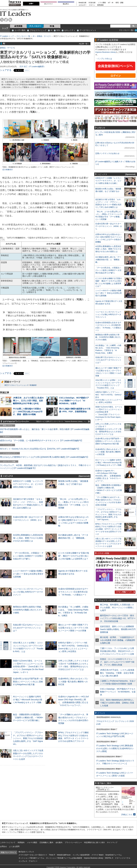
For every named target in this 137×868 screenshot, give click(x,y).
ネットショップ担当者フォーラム (31, 858)
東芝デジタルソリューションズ (16, 385)
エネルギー (83, 5)
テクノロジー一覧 (23, 36)
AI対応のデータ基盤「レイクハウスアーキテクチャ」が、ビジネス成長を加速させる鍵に (28, 484)
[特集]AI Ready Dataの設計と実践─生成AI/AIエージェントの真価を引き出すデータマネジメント (115, 562)
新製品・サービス (44, 36)
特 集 (52, 26)
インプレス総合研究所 (81, 855)
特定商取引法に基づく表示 (94, 842)
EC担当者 (92, 3)
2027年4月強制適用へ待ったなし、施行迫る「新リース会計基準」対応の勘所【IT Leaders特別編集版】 (45, 431)
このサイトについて (8, 842)
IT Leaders (15, 13)
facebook (6, 20)
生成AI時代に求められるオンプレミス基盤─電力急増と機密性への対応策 (73, 681)
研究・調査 (120, 3)
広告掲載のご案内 (46, 842)
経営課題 (18, 26)
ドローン (92, 5)
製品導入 (66, 4)
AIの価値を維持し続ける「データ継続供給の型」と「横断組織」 (108, 260)
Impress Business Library (106, 52)
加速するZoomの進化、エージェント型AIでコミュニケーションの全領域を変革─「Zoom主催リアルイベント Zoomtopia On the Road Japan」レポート (28, 666)
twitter (2, 20)
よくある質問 (14, 846)
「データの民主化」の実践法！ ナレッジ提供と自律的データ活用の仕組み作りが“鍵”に (28, 556)
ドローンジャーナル (123, 858)
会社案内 (59, 842)
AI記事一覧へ (84, 44)
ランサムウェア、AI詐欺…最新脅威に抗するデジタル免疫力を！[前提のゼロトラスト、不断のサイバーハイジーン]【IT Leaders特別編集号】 (45, 467)
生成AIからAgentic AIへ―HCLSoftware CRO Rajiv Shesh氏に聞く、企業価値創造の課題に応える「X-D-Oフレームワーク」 (108, 476)
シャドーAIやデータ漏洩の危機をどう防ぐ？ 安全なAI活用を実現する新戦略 (28, 574)
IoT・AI (111, 3)
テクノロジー (35, 26)
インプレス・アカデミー (28, 861)
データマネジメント (88, 30)
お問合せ (3, 846)
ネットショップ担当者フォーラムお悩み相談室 (64, 858)
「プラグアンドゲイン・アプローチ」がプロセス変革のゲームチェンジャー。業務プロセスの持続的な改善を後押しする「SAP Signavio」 (28, 738)
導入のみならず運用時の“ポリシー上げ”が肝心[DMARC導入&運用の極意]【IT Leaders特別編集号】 (45, 457)
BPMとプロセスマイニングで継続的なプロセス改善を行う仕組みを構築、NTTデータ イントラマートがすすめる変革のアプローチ (108, 529)
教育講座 (100, 5)
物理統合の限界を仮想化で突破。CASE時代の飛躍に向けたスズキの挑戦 (28, 610)
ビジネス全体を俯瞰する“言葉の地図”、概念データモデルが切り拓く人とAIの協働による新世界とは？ (74, 556)
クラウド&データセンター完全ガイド (33, 855)
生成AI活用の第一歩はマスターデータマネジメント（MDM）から (109, 226)
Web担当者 (83, 3)
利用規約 (21, 842)
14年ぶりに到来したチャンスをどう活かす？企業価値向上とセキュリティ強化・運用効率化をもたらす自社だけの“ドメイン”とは (108, 429)
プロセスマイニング (38, 30)
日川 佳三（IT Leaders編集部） (33, 66)
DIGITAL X (109, 858)
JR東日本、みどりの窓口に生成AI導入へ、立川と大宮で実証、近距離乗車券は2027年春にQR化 (28, 401)
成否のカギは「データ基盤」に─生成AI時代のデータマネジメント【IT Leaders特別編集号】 (42, 440)
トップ (5, 28)
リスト (27, 70)
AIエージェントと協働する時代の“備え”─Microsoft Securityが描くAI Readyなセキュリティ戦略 (28, 699)
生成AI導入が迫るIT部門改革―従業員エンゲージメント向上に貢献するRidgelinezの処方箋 (28, 681)
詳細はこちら (127, 814)
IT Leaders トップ (7, 36)
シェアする (6, 70)
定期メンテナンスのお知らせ (107, 153)
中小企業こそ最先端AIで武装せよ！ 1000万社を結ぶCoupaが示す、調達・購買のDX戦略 (28, 412)
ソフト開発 (102, 3)
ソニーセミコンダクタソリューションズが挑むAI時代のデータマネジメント (28, 592)
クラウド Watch (98, 855)
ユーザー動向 (20, 30)
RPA (58, 30)
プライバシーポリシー (73, 842)
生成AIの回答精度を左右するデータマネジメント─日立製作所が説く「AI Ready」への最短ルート (73, 592)
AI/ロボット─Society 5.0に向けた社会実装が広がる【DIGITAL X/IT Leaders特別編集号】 (40, 449)
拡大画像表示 (8, 170)
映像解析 (33, 385)
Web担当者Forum (64, 855)
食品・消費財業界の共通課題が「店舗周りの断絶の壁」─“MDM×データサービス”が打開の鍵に (28, 717)
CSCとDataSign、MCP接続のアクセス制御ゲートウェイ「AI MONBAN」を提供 (74, 401)
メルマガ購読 (32, 842)
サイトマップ (112, 842)
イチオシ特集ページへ (125, 592)
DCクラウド (49, 4)
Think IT (52, 855)
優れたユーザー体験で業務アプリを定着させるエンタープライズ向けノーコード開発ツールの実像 (73, 628)
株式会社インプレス (26, 852)
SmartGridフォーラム (114, 855)
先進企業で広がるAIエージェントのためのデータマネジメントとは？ (28, 628)
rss (10, 20)
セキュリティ (70, 30)
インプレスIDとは (105, 59)
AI (51, 30)
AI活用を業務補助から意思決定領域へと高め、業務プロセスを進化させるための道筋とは (28, 538)
